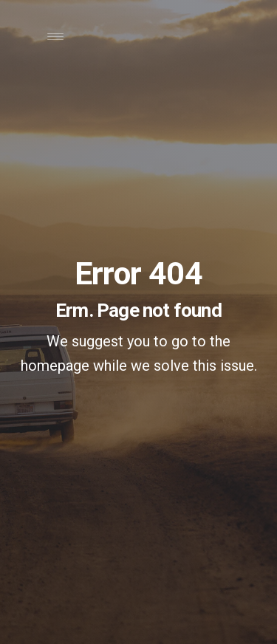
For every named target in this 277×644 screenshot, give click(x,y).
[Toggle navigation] (55, 40)
